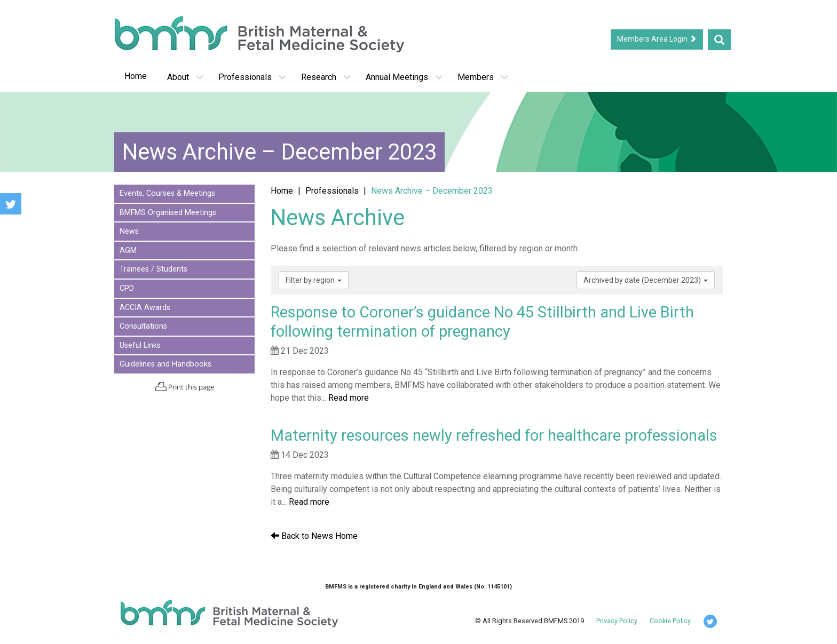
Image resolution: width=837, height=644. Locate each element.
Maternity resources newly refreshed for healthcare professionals (494, 435)
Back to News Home (314, 536)
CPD (127, 288)
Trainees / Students (153, 269)
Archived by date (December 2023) (646, 280)
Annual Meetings (404, 77)
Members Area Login (657, 39)
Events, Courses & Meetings (167, 193)
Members (483, 77)
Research (326, 77)
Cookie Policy (670, 621)
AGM (128, 251)
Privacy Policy (617, 621)
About (185, 77)
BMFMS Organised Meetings (168, 213)
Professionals (252, 77)
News (129, 231)
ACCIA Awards (145, 308)
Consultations (143, 326)
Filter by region (314, 280)
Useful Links (140, 345)
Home (136, 76)
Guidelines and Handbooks (165, 364)
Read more (349, 398)
